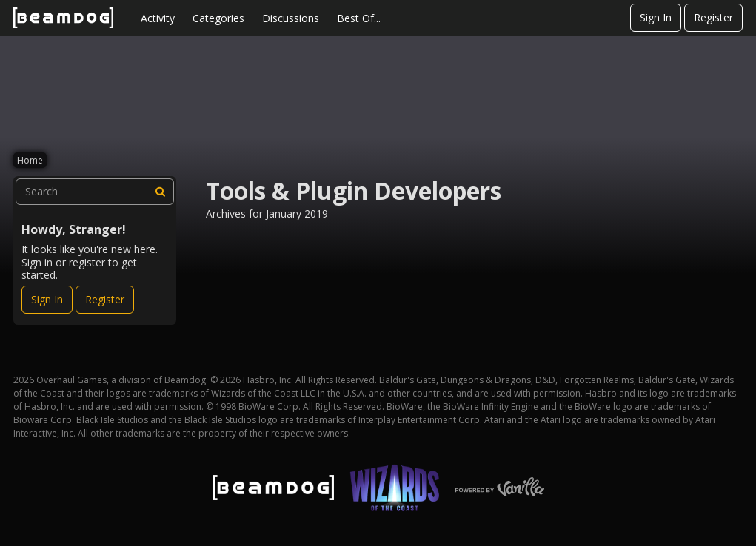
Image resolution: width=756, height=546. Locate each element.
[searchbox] (95, 192)
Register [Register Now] (105, 299)
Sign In (656, 17)
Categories (218, 18)
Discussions (291, 18)
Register (713, 17)
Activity (158, 18)
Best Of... (359, 18)
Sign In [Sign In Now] (47, 299)
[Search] (161, 192)
